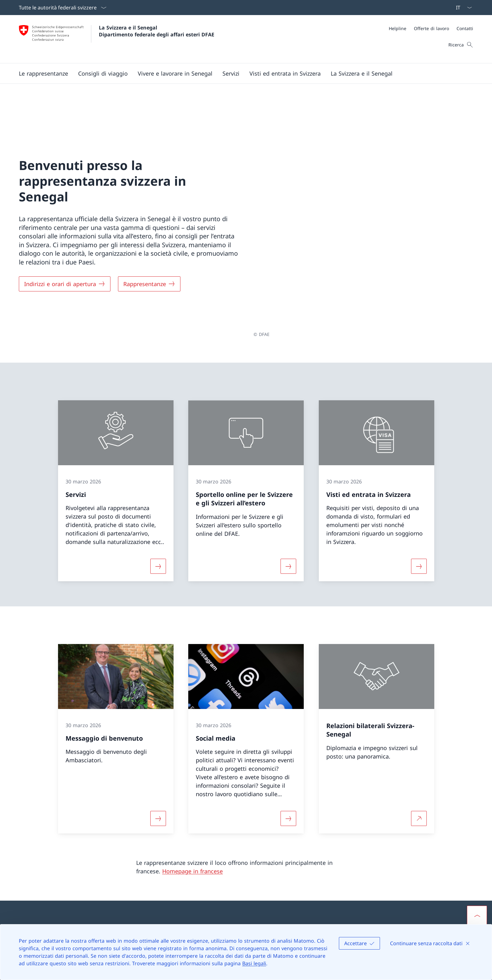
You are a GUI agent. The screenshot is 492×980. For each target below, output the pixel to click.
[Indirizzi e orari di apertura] (65, 245)
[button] (43, 73)
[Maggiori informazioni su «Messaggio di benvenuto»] (158, 741)
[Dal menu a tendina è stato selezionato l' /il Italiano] (462, 8)
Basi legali (254, 963)
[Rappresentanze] (149, 245)
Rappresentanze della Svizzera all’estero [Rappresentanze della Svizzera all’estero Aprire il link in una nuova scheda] (305, 880)
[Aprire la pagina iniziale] (117, 39)
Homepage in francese (193, 794)
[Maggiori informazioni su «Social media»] (288, 741)
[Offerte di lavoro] (431, 28)
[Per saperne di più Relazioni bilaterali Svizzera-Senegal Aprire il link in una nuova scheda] (419, 741)
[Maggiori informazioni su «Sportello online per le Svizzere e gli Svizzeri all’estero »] (288, 489)
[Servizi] (231, 73)
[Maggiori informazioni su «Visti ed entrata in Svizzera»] (419, 489)
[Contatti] (465, 28)
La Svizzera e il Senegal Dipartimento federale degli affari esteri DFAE (157, 31)
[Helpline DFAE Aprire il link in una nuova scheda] (167, 866)
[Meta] (431, 28)
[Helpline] (398, 28)
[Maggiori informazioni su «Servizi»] (158, 489)
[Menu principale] (241, 73)
